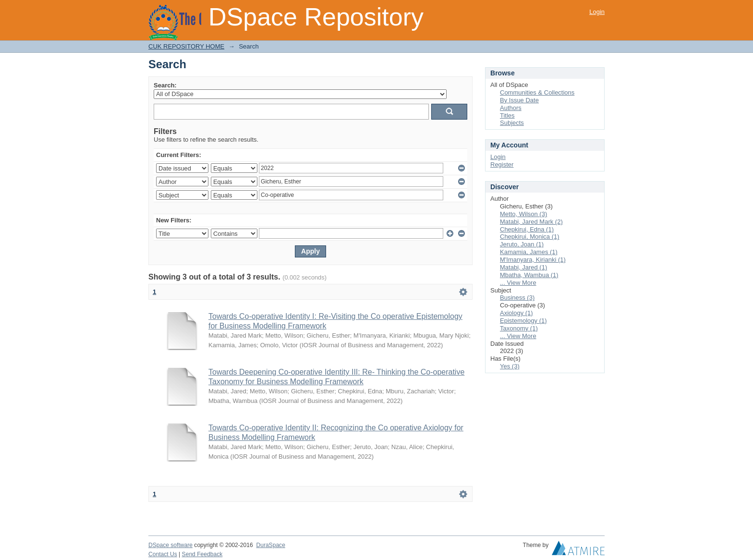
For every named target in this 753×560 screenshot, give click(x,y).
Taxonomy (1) (519, 328)
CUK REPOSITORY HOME (186, 46)
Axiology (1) (516, 313)
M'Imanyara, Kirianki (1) (533, 260)
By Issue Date (519, 100)
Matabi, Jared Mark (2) (531, 222)
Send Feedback (202, 554)
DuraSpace (270, 545)
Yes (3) (510, 366)
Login (597, 12)
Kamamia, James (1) (529, 252)
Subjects (512, 123)
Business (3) (517, 298)
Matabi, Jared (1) (523, 267)
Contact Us (163, 554)
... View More (518, 283)
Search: (165, 85)
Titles (507, 116)
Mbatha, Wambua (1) (529, 275)
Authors (511, 108)
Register (502, 164)
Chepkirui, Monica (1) (530, 237)
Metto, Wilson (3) (523, 214)
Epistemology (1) (523, 321)
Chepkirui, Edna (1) (527, 229)
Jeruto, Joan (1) (522, 244)
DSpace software (170, 545)
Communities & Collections (537, 92)
